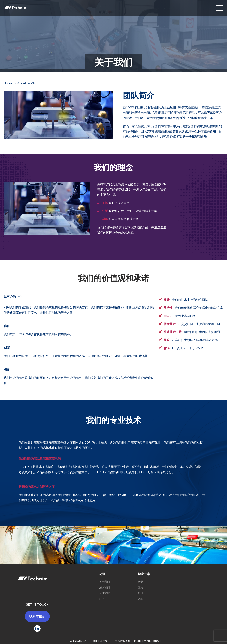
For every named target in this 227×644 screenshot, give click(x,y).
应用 (141, 587)
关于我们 (104, 582)
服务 (102, 599)
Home (8, 83)
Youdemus (154, 641)
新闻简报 (104, 593)
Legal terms (100, 641)
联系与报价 (37, 616)
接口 (141, 593)
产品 (141, 582)
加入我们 (104, 587)
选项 (141, 599)
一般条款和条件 (121, 641)
